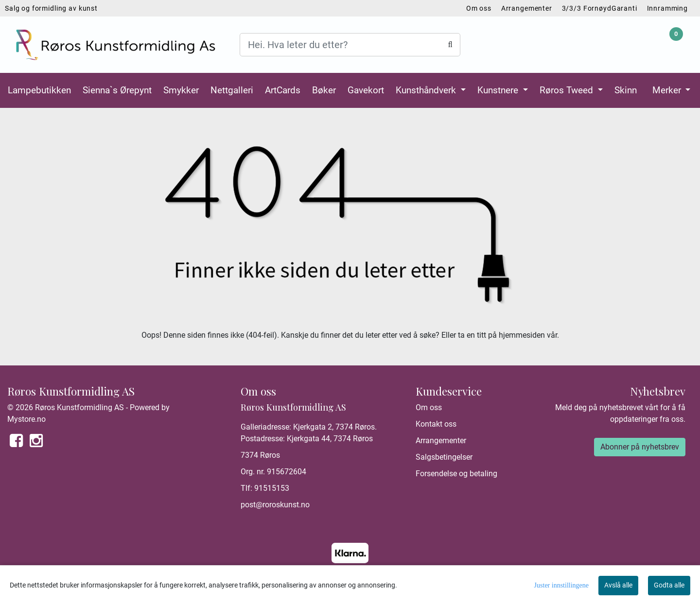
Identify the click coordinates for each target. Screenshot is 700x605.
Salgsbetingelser (444, 457)
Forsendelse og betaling (456, 474)
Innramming (668, 8)
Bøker (324, 90)
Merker (668, 90)
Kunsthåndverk (427, 90)
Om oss (479, 8)
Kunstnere (499, 90)
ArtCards (283, 90)
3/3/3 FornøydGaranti (600, 8)
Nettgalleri (232, 90)
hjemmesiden (522, 335)
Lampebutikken (39, 90)
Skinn (626, 90)
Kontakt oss (436, 424)
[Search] (350, 45)
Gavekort (366, 90)
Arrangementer (527, 8)
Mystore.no (26, 419)
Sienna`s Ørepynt (117, 90)
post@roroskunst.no (275, 505)
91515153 (272, 488)
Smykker (181, 90)
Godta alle (669, 585)
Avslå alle (618, 585)
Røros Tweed (568, 90)
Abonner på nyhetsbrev (640, 447)
